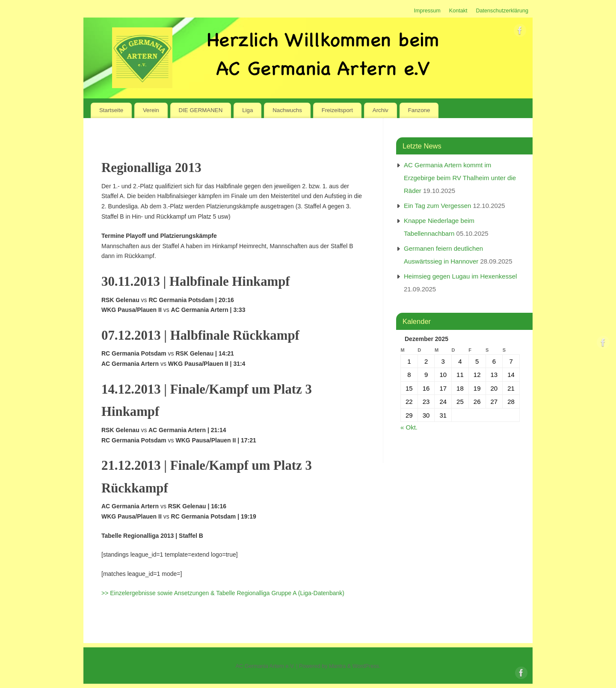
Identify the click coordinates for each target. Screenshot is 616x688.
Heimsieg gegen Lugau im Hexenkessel (460, 276)
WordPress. (367, 666)
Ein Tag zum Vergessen (437, 206)
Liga (247, 110)
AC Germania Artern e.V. (265, 666)
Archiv (381, 110)
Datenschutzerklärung (502, 11)
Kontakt (458, 11)
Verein (151, 110)
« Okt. (409, 427)
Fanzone (419, 110)
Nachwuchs (287, 110)
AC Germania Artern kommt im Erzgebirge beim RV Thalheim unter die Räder (460, 178)
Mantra (337, 666)
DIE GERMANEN (201, 110)
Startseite (111, 110)
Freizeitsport (337, 110)
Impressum (427, 11)
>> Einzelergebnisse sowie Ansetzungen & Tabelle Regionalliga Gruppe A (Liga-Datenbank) (223, 593)
